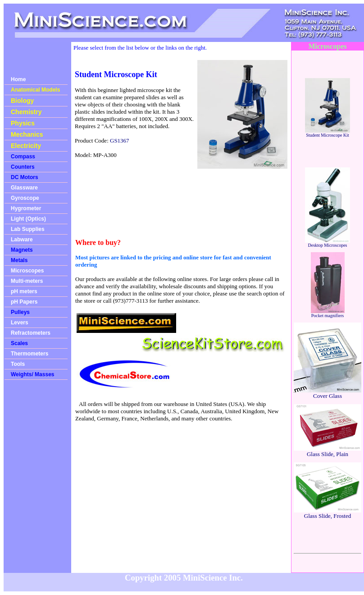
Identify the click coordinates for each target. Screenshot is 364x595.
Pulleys (20, 312)
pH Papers (24, 302)
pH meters (24, 291)
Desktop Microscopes (328, 243)
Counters (23, 167)
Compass (23, 157)
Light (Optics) (28, 219)
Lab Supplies (28, 229)
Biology (22, 101)
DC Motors (25, 177)
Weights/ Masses (32, 374)
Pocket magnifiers (328, 314)
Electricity (26, 146)
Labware (22, 240)
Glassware (24, 188)
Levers (20, 323)
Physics (23, 123)
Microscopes (27, 271)
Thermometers (30, 354)
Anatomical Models (35, 90)
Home (18, 79)
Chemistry (26, 112)
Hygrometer (26, 208)
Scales (19, 343)
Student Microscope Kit (328, 133)
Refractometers (31, 333)
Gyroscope (25, 198)
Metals (19, 260)
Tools (18, 364)
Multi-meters (27, 281)
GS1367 (120, 141)
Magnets (22, 250)
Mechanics (27, 134)
